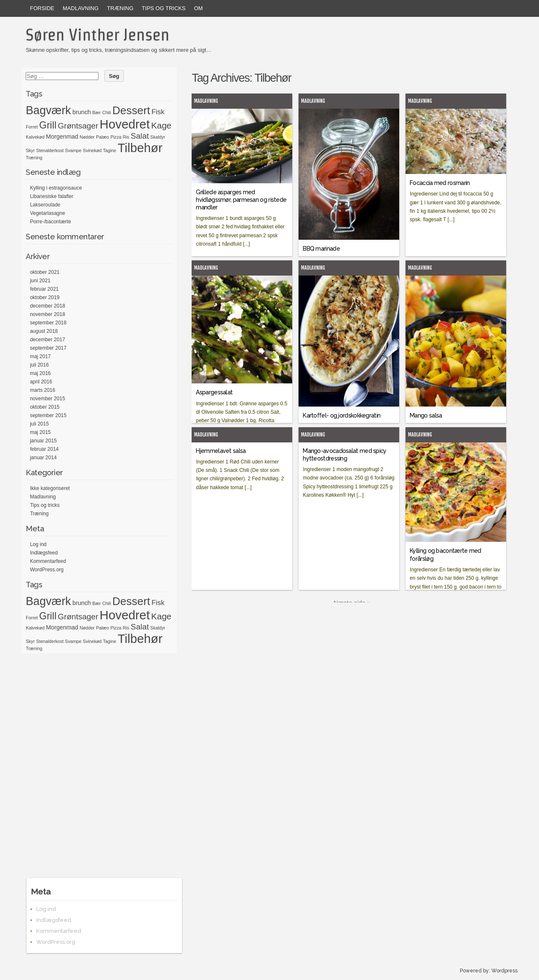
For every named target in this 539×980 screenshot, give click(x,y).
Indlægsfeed (44, 553)
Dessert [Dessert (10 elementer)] (131, 110)
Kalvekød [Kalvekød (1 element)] (35, 137)
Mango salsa (426, 415)
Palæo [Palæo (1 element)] (103, 137)
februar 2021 (44, 289)
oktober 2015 (45, 407)
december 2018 (47, 306)
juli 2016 (39, 365)
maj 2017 (40, 356)
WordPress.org (47, 570)
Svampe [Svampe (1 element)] (73, 150)
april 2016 (41, 382)
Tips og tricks (164, 8)
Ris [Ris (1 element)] (126, 137)
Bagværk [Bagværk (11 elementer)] (48, 110)
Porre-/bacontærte (50, 222)
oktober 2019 (45, 297)
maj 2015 (40, 432)
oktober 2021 (45, 272)
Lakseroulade (45, 205)
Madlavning (81, 8)
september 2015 (48, 415)
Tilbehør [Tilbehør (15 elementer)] (140, 148)
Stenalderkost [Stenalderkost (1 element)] (50, 150)
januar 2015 (43, 441)
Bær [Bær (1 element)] (96, 112)
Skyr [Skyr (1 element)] (30, 150)
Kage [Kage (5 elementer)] (161, 125)
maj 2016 (40, 373)
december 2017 (47, 340)
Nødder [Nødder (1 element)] (87, 137)
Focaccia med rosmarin (440, 183)
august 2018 (44, 331)
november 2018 (47, 314)
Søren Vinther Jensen (97, 35)
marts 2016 (43, 390)
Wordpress (504, 971)
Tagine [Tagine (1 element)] (110, 150)
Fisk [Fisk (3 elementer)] (158, 112)
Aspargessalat (214, 392)
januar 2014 (43, 458)
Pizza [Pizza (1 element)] (116, 137)
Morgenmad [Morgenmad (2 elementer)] (62, 137)
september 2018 (48, 323)
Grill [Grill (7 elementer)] (48, 125)
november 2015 (47, 399)
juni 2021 (40, 281)
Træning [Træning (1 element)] (34, 158)
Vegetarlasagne (47, 213)
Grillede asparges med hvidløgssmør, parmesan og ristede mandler (241, 200)
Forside (42, 8)
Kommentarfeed (48, 561)
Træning (120, 8)
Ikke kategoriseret (50, 488)
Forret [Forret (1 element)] (32, 127)
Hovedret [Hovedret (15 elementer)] (125, 124)
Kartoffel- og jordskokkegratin (342, 415)
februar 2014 (44, 449)
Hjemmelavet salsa (221, 451)
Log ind (38, 544)
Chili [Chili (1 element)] (107, 112)
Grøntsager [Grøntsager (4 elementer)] (78, 126)
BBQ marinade (321, 249)
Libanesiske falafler (52, 196)
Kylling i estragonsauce (56, 188)
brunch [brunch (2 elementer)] (82, 112)
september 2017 (48, 348)
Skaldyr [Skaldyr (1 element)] (158, 137)
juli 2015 (39, 424)
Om (199, 8)
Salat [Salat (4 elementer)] (140, 136)
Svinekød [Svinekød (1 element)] (92, 150)
